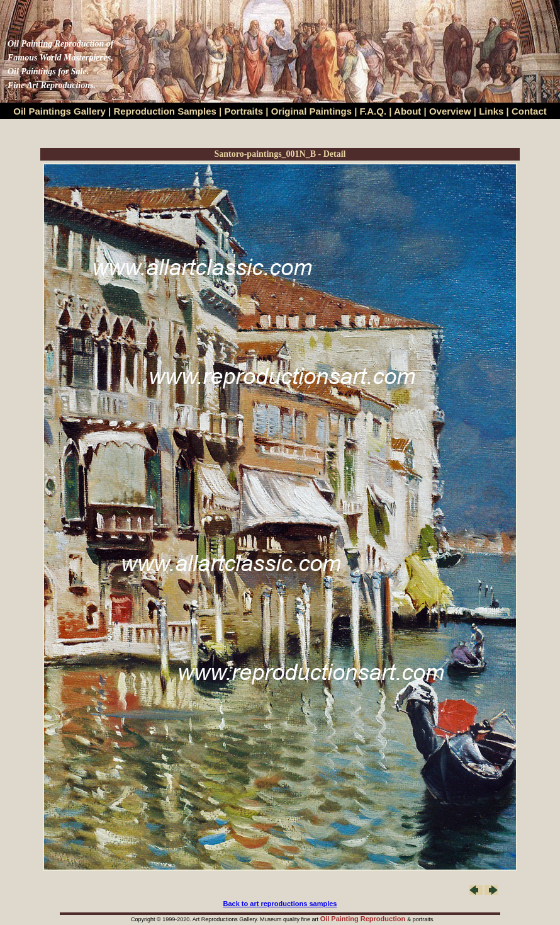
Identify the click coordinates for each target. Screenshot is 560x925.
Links (492, 111)
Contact (529, 111)
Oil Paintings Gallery (59, 111)
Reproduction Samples (165, 111)
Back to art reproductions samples (280, 904)
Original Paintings (311, 111)
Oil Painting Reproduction (364, 919)
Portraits (244, 111)
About (407, 111)
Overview (450, 111)
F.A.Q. (373, 111)
